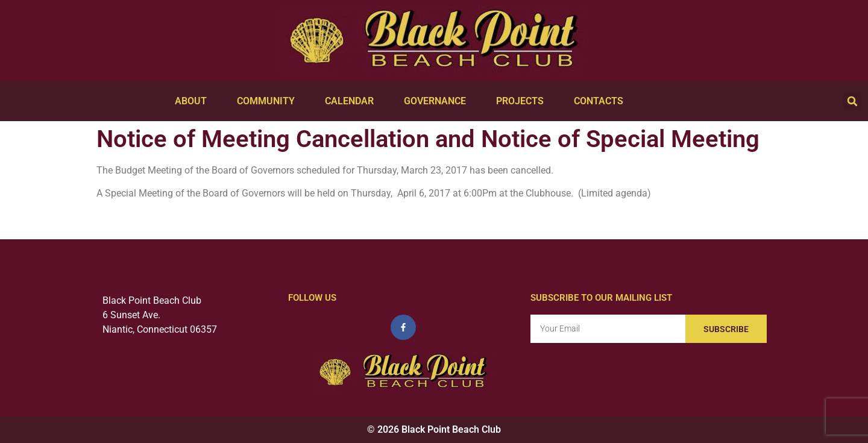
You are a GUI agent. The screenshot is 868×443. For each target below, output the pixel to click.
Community (269, 101)
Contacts (602, 101)
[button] (852, 101)
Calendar (352, 101)
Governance (438, 101)
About (194, 101)
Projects (523, 101)
